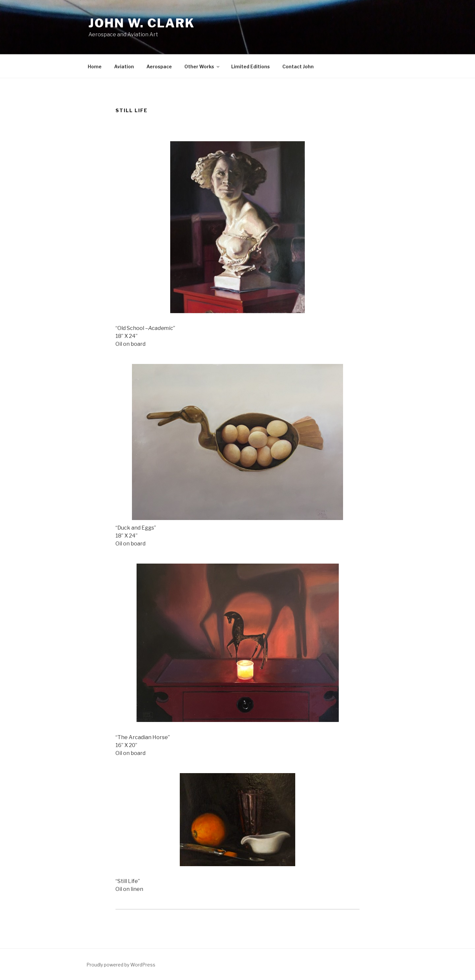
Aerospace (159, 66)
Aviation (124, 66)
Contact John (298, 66)
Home (95, 66)
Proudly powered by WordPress (121, 965)
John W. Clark (142, 23)
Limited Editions (251, 66)
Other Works (202, 66)
